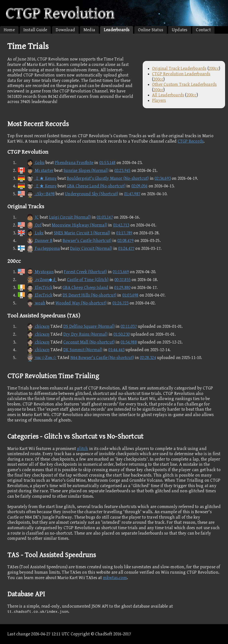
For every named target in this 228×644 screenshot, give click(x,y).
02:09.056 (140, 186)
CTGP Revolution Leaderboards (181, 74)
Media (89, 30)
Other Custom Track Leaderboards (184, 84)
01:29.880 (122, 288)
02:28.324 (148, 358)
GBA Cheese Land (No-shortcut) (96, 186)
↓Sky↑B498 (36, 194)
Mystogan (35, 272)
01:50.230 (122, 334)
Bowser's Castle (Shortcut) (87, 241)
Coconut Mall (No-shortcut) (89, 342)
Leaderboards (117, 30)
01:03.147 (105, 217)
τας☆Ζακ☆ (37, 358)
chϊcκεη (33, 326)
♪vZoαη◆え (37, 280)
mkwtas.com (115, 578)
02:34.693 (163, 178)
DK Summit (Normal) (83, 350)
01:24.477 (126, 248)
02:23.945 (123, 171)
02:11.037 (129, 326)
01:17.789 (124, 233)
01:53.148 (107, 163)
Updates (180, 30)
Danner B (35, 241)
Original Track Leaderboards (179, 68)
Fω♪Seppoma (39, 248)
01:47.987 (132, 194)
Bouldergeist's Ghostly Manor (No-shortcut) (108, 178)
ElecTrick (35, 288)
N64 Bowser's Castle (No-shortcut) (102, 358)
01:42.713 (121, 225)
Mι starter (35, 171)
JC (28, 217)
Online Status (151, 30)
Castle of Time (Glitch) (88, 280)
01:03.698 (130, 295)
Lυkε (30, 233)
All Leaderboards (168, 95)
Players (159, 100)
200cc (214, 68)
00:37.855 (123, 280)
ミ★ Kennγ (37, 178)
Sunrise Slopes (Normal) (86, 171)
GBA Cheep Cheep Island (85, 288)
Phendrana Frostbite (74, 163)
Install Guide (35, 30)
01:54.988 (129, 342)
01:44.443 (116, 350)
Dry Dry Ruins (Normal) (85, 334)
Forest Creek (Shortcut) (85, 272)
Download (65, 30)
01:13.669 (121, 272)
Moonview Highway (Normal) (79, 225)
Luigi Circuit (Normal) (70, 217)
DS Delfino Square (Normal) (89, 326)
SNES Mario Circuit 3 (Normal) (82, 233)
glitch (82, 449)
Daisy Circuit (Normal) (91, 248)
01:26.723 (121, 303)
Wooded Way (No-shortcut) (81, 303)
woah (31, 303)
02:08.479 (125, 241)
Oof (29, 225)
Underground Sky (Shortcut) (91, 194)
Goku (31, 163)
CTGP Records (191, 141)
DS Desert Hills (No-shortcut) (89, 295)
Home (9, 30)
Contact (203, 30)
